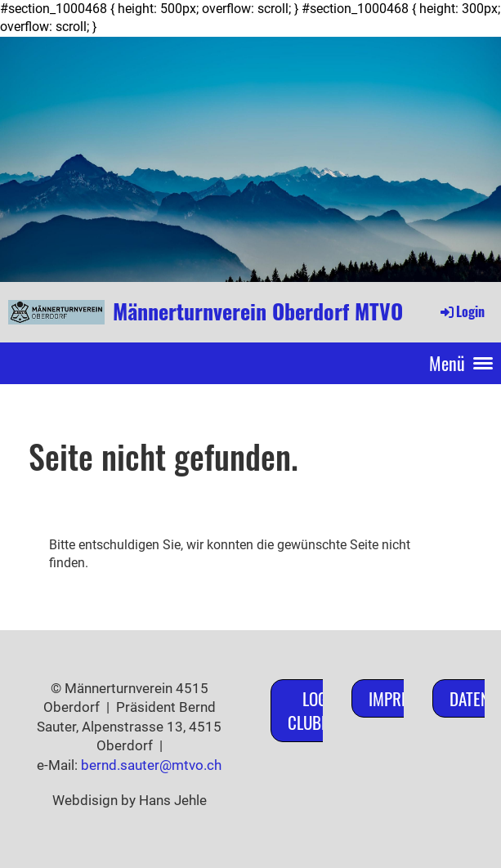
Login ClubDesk (321, 710)
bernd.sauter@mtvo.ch (151, 765)
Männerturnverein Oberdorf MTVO (258, 311)
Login (461, 311)
